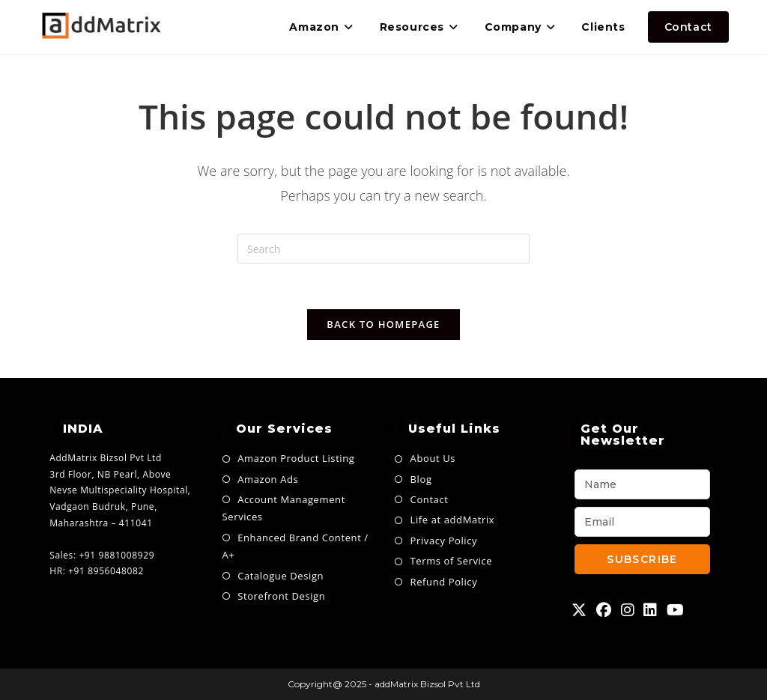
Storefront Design (281, 596)
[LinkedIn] (651, 610)
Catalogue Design (281, 576)
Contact (430, 499)
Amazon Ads (268, 479)
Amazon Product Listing (296, 458)
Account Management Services (284, 508)
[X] (579, 610)
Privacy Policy (444, 541)
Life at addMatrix (453, 520)
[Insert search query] (383, 249)
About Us (433, 458)
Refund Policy (444, 582)
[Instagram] (628, 610)
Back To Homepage (383, 324)
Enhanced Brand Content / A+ (295, 546)
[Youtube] (676, 610)
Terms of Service (452, 561)
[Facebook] (604, 610)
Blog (421, 479)
